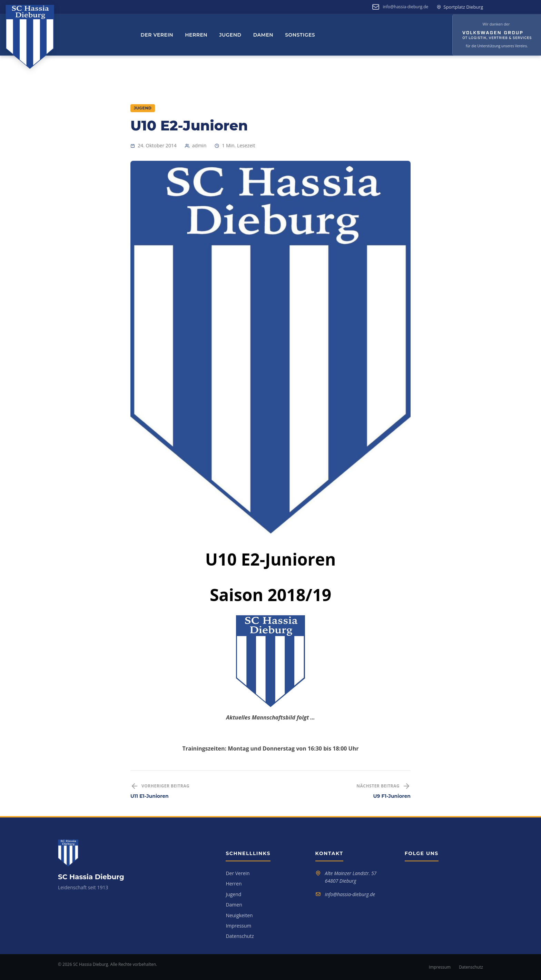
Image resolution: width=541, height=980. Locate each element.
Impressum (238, 926)
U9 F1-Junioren (392, 796)
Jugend (230, 35)
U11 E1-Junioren (150, 796)
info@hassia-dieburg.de (405, 7)
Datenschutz (240, 936)
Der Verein (157, 35)
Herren (196, 35)
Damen (263, 35)
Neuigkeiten (239, 915)
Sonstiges (300, 35)
